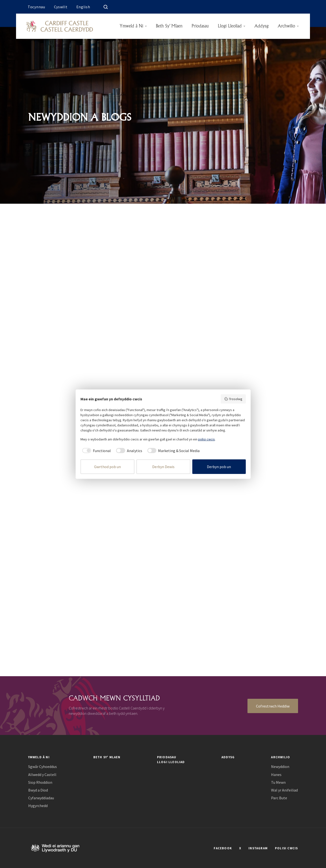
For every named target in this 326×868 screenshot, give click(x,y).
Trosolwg (233, 399)
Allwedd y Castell (42, 775)
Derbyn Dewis (163, 467)
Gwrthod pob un (107, 467)
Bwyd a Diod (38, 790)
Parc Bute (279, 798)
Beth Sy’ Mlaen (169, 26)
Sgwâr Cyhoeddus (43, 767)
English (83, 7)
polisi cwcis (207, 439)
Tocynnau (36, 7)
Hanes (276, 775)
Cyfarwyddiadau (41, 798)
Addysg (261, 26)
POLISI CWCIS (286, 848)
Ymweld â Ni (131, 26)
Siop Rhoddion (40, 782)
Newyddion (280, 767)
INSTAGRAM (258, 848)
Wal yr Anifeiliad (284, 790)
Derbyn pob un (219, 467)
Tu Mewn (278, 782)
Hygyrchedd (38, 806)
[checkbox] (96, 451)
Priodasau (200, 26)
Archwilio (286, 26)
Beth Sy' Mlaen (107, 757)
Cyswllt (61, 7)
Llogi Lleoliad (230, 26)
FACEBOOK (223, 848)
